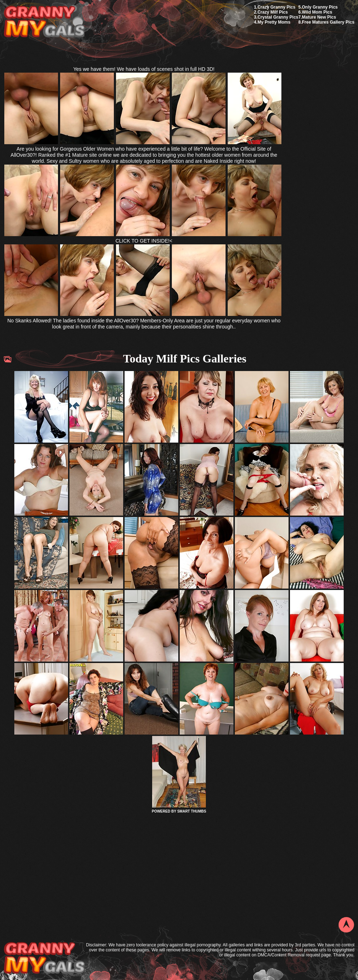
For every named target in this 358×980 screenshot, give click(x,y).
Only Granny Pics (320, 7)
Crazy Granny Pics (276, 7)
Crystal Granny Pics (278, 17)
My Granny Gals (44, 22)
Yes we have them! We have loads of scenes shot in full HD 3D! (144, 69)
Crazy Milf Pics (273, 12)
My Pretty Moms (274, 22)
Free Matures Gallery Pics (328, 22)
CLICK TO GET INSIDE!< (144, 241)
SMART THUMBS (192, 811)
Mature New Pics (319, 17)
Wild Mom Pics (317, 12)
